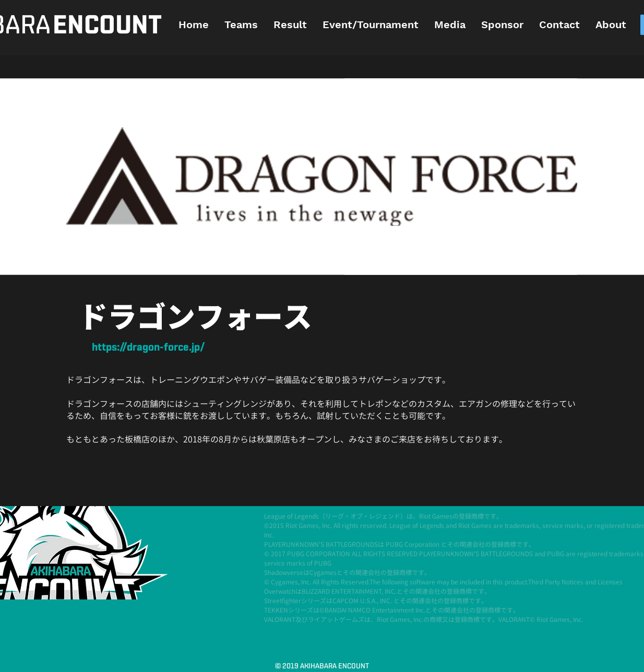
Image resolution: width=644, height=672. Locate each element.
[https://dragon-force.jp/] (148, 348)
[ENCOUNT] (107, 26)
